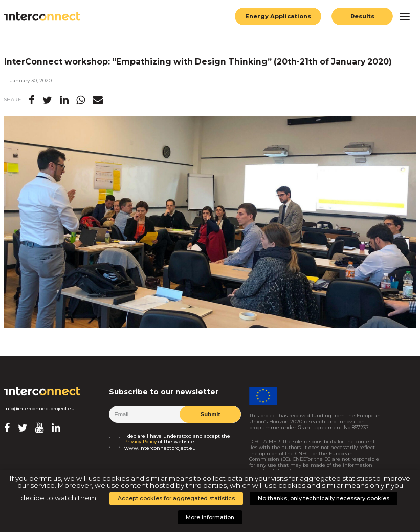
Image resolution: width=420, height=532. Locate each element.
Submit (210, 414)
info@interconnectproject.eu (39, 408)
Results (362, 16)
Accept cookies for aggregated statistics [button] (176, 498)
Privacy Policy (140, 442)
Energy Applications (278, 16)
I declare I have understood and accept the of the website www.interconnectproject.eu (177, 442)
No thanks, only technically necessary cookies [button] (324, 498)
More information (210, 517)
